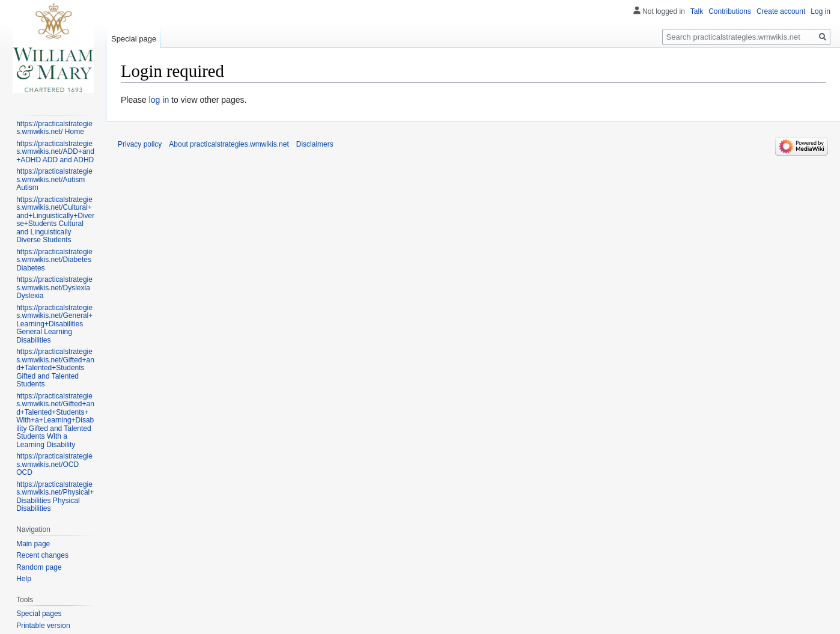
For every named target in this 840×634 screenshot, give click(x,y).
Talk (697, 11)
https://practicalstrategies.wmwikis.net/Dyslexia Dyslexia (54, 288)
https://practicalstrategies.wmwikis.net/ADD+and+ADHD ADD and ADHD (55, 152)
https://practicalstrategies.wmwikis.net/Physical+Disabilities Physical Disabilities (55, 497)
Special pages (39, 614)
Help (24, 579)
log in (159, 100)
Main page (33, 544)
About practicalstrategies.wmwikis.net (229, 144)
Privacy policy (140, 144)
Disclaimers (315, 144)
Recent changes (42, 555)
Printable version (43, 626)
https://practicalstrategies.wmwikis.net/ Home (54, 128)
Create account (781, 11)
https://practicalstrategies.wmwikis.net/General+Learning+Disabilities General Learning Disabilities (54, 324)
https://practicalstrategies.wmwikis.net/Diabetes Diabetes (54, 260)
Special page (134, 39)
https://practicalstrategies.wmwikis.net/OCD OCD (54, 464)
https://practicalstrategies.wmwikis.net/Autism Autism (54, 179)
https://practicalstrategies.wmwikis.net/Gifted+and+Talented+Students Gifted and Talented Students (55, 368)
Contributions (730, 11)
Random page (39, 567)
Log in (820, 11)
